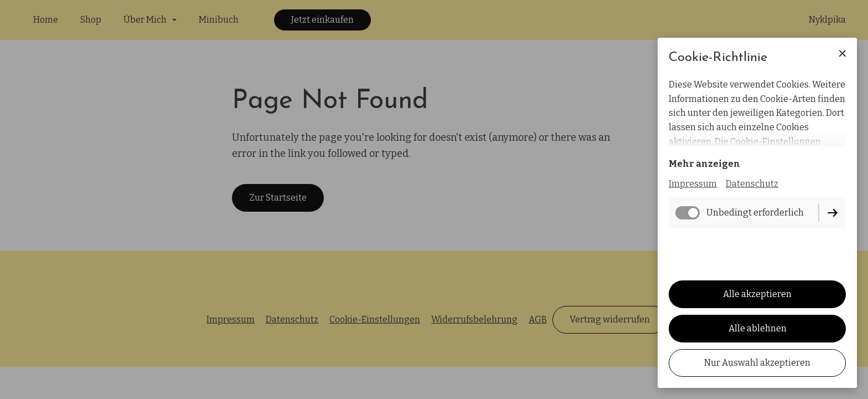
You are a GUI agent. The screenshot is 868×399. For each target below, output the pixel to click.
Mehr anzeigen (704, 164)
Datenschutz (752, 184)
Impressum (693, 184)
